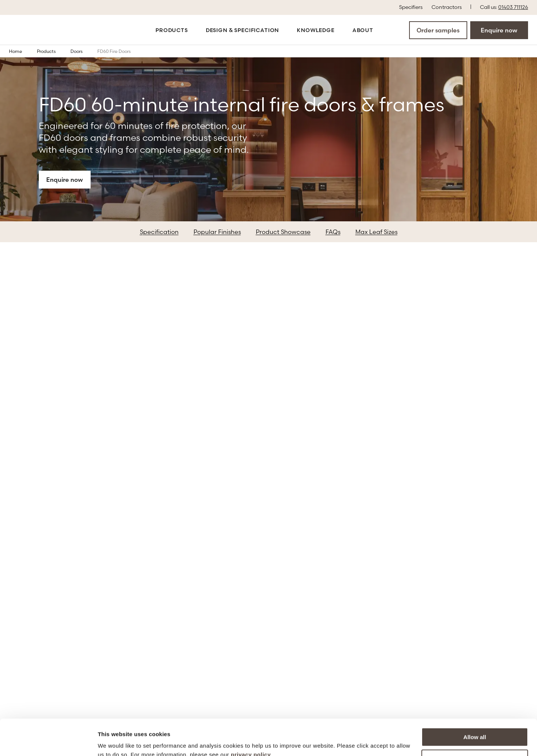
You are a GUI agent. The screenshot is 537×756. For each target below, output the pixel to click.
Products (172, 30)
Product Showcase (283, 232)
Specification (159, 232)
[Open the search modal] (387, 30)
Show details (115, 741)
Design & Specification (242, 30)
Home (21, 51)
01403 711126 (513, 7)
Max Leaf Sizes (376, 232)
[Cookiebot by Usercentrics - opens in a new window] (48, 741)
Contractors (447, 7)
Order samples (438, 30)
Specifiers (411, 7)
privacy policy (251, 721)
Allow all (475, 703)
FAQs (333, 232)
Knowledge (316, 30)
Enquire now (499, 30)
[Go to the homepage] (34, 30)
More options (475, 725)
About (363, 30)
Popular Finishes (217, 232)
